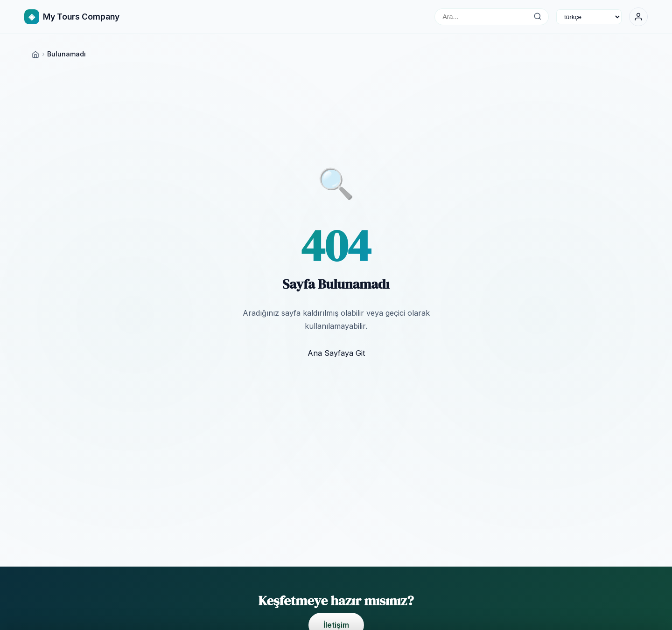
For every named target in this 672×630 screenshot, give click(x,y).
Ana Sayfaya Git (336, 353)
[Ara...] (537, 17)
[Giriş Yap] (638, 17)
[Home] (35, 54)
